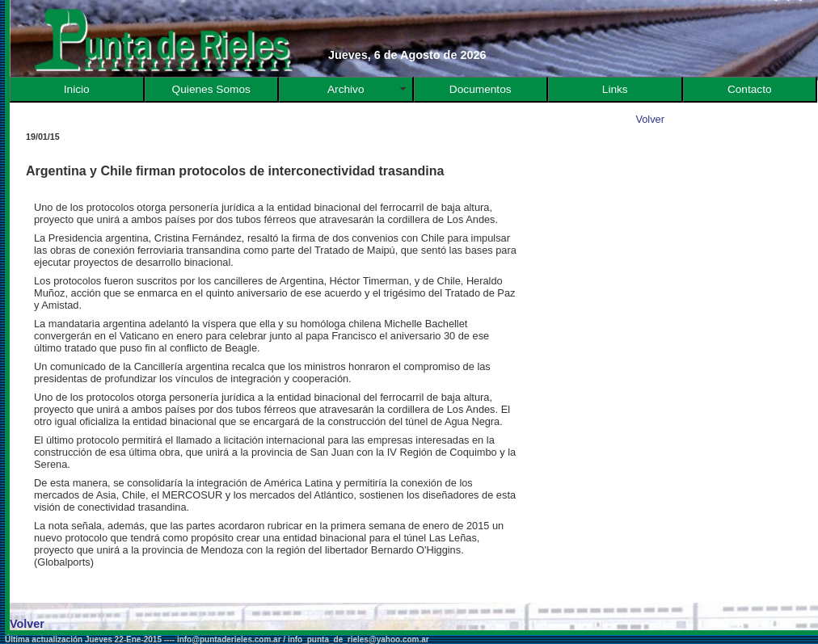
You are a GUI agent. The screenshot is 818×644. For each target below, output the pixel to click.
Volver (650, 119)
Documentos (481, 89)
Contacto (750, 89)
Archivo (346, 89)
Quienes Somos (211, 89)
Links (615, 89)
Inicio (77, 89)
